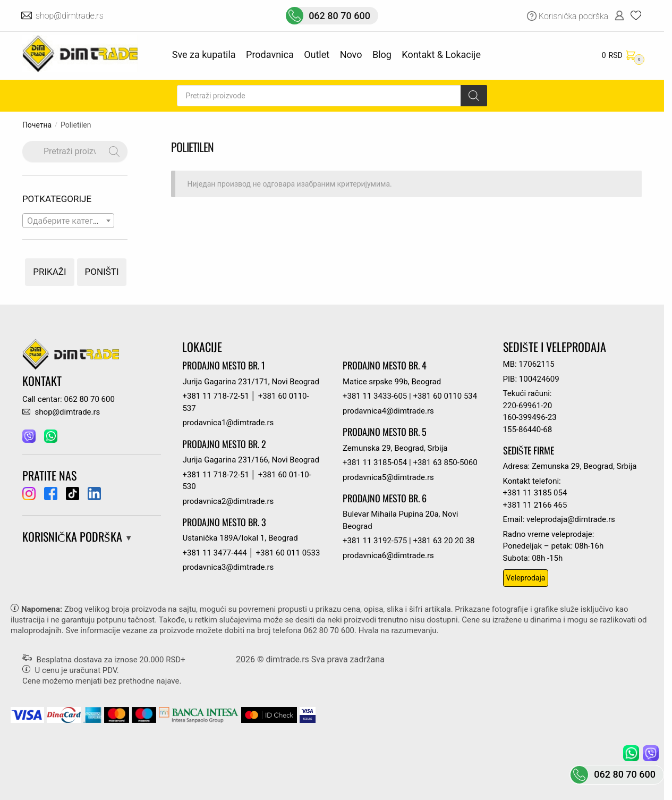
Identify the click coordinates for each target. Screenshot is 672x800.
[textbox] (68, 221)
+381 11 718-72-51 (215, 396)
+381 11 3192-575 (375, 541)
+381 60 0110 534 (445, 396)
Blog (382, 54)
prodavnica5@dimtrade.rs (388, 477)
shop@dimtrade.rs (70, 16)
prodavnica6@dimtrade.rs (388, 555)
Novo (351, 54)
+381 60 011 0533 (288, 553)
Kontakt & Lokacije (441, 54)
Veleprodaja (526, 578)
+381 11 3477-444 (214, 553)
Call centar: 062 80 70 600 (69, 399)
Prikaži (49, 272)
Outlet (317, 54)
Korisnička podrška (573, 16)
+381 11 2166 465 (535, 505)
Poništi (102, 272)
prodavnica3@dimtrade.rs (228, 567)
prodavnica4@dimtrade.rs (388, 411)
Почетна (37, 125)
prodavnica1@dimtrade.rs (228, 423)
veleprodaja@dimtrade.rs (571, 519)
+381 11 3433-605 (375, 396)
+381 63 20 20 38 (444, 541)
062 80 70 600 (339, 16)
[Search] (474, 96)
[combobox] (68, 221)
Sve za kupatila (204, 54)
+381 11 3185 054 (535, 493)
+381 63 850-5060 (445, 462)
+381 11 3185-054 (375, 462)
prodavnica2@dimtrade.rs (228, 501)
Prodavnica (270, 54)
